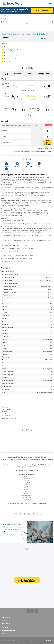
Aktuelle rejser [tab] (6, 634)
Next (52, 22)
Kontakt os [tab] (5, 618)
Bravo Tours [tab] (5, 624)
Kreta (22, 34)
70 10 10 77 (5, 620)
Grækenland (13, 34)
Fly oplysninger (48, 104)
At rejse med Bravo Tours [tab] (9, 630)
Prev (2, 22)
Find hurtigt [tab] (5, 627)
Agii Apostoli (31, 34)
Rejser (4, 34)
